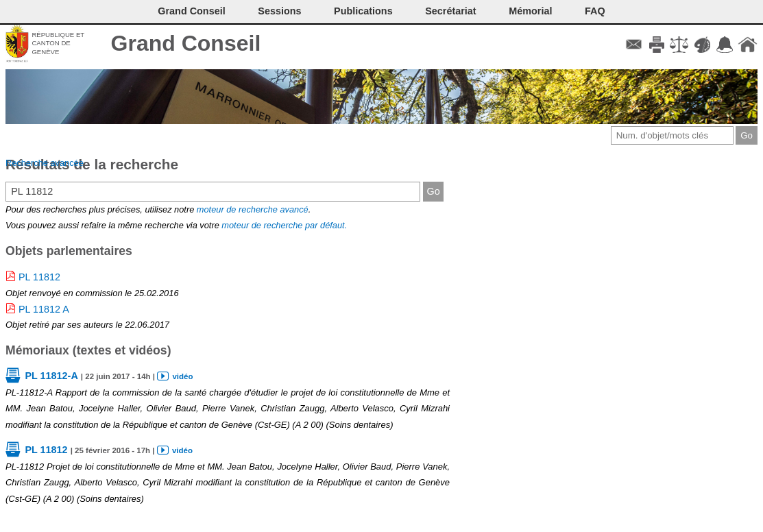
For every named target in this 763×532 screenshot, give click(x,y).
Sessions (279, 11)
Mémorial (530, 11)
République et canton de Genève (58, 43)
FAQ (595, 11)
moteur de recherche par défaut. (284, 225)
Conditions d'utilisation (679, 45)
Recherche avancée (45, 163)
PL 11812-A (51, 376)
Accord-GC (725, 45)
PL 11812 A (44, 309)
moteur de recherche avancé (253, 209)
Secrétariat (450, 11)
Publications (363, 11)
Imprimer (656, 45)
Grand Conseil (186, 43)
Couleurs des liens (702, 45)
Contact (634, 45)
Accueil (748, 45)
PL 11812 (39, 277)
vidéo (182, 376)
